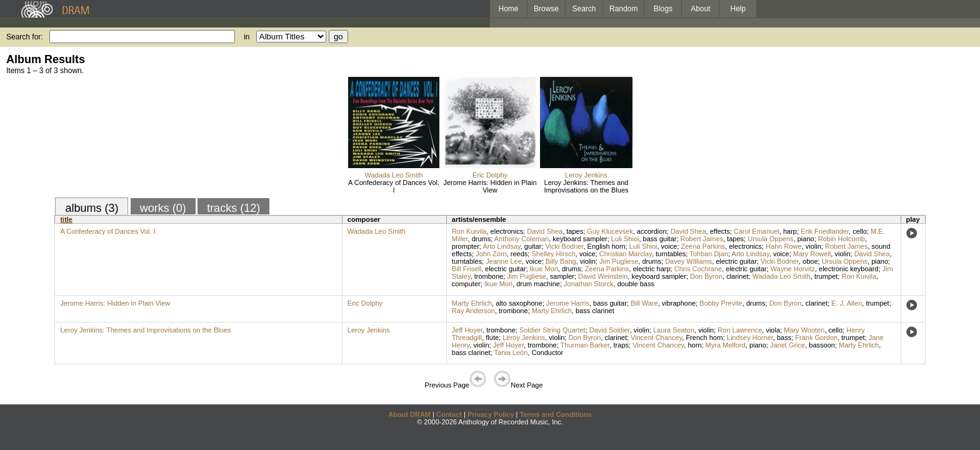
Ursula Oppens (770, 239)
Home (508, 9)
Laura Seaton (674, 330)
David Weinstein (603, 276)
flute (492, 337)
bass (784, 337)
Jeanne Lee (504, 261)
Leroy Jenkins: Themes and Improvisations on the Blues (586, 186)
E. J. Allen (847, 303)
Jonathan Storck (589, 284)
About (700, 9)
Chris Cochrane (698, 269)
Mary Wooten (804, 330)
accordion (652, 231)
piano (806, 239)
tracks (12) (233, 208)
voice (669, 246)
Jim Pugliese (619, 261)
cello (860, 231)
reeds (519, 254)
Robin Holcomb (842, 239)
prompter (466, 246)
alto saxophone (519, 303)
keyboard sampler (580, 239)
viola (773, 330)
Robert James (702, 239)
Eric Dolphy (490, 175)
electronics (507, 231)
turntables (671, 254)
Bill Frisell (467, 269)
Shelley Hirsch (553, 254)
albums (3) (92, 208)
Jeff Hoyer (467, 330)
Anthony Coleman (522, 239)
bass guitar (660, 239)
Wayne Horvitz (793, 269)
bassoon (822, 345)
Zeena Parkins (703, 246)
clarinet (737, 276)
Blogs (663, 9)
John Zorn (491, 254)
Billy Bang (561, 261)
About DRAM (409, 414)
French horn (704, 337)
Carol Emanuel (757, 231)
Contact (449, 414)
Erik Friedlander (825, 231)
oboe (810, 261)
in (247, 37)
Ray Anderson (473, 311)
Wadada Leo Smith (393, 175)
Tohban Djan (709, 254)
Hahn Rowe (783, 246)
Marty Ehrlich (472, 303)
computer (466, 284)
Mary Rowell (812, 254)
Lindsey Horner (750, 337)
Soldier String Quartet (552, 330)
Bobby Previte (721, 303)
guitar (533, 246)
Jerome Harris (568, 303)
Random (623, 9)
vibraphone (679, 303)
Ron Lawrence (740, 330)
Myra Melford (726, 345)
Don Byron (706, 276)
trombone (489, 276)
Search (584, 9)
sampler (562, 276)
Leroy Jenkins (586, 175)
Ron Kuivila (469, 231)
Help (738, 9)
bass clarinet (595, 311)
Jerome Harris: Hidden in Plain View (490, 186)
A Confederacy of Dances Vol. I (394, 186)
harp (790, 231)
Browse (546, 9)
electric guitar (736, 261)
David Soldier (610, 330)
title (66, 219)
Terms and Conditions (556, 414)
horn (694, 345)
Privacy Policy (491, 414)
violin (813, 246)
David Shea (545, 231)
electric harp (652, 269)
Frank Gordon (816, 337)
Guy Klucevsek (610, 231)
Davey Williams (688, 261)
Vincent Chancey (656, 337)
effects (720, 231)
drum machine (538, 284)
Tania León (511, 352)
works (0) (163, 208)
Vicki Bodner (564, 246)
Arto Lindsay (501, 246)
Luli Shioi (625, 239)
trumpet (826, 276)
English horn (607, 246)
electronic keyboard (848, 269)
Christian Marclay (626, 254)
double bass (636, 284)
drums (482, 239)
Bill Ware (644, 303)
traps (621, 345)
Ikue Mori (544, 269)
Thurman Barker (585, 345)
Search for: (25, 37)
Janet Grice (787, 345)
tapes (575, 231)
